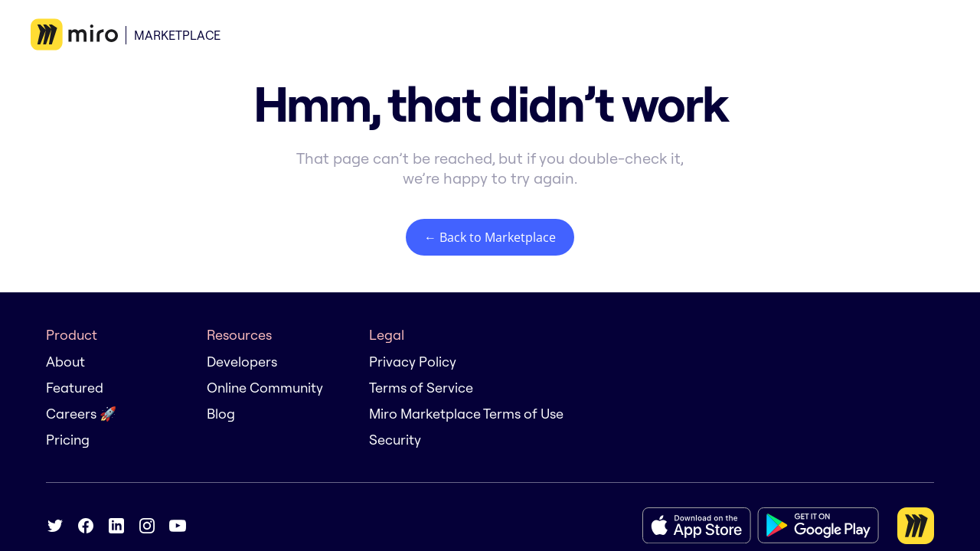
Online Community (265, 388)
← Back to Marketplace (490, 237)
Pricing (68, 440)
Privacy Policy (413, 362)
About (65, 362)
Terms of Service (421, 388)
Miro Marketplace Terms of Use (466, 414)
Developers (242, 362)
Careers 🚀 (81, 414)
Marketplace (177, 35)
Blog (221, 414)
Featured (75, 388)
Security (395, 440)
